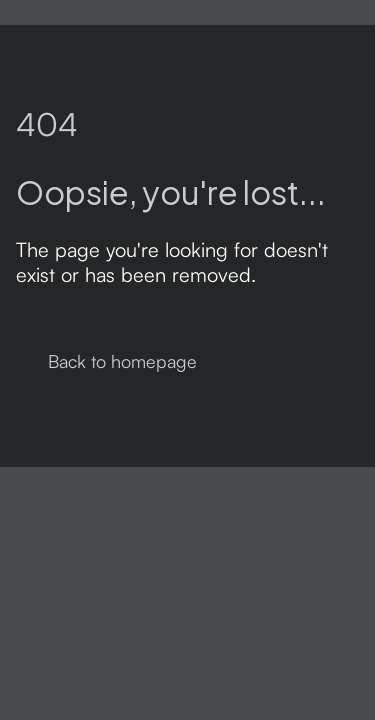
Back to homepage (122, 361)
